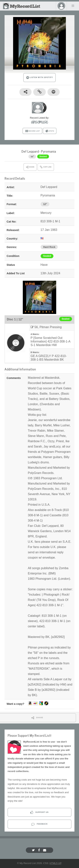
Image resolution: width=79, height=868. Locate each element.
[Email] (45, 850)
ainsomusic (39, 122)
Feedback (39, 824)
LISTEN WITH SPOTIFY (40, 78)
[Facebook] (39, 850)
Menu (73, 6)
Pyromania (49, 151)
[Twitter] (34, 850)
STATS (50, 131)
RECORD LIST (32, 131)
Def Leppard (30, 151)
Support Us (39, 812)
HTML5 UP (55, 863)
